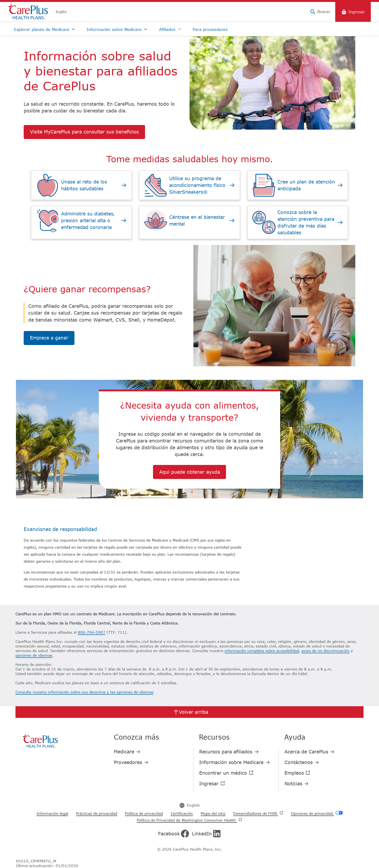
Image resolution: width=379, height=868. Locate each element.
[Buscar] (320, 12)
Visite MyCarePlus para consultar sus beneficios (84, 132)
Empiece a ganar (49, 338)
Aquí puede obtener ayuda (190, 472)
